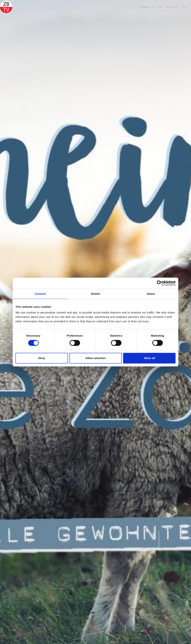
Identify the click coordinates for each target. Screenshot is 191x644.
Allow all (149, 358)
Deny (42, 358)
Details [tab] (95, 294)
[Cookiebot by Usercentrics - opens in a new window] (159, 283)
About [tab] (151, 294)
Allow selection (95, 358)
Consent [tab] (40, 294)
